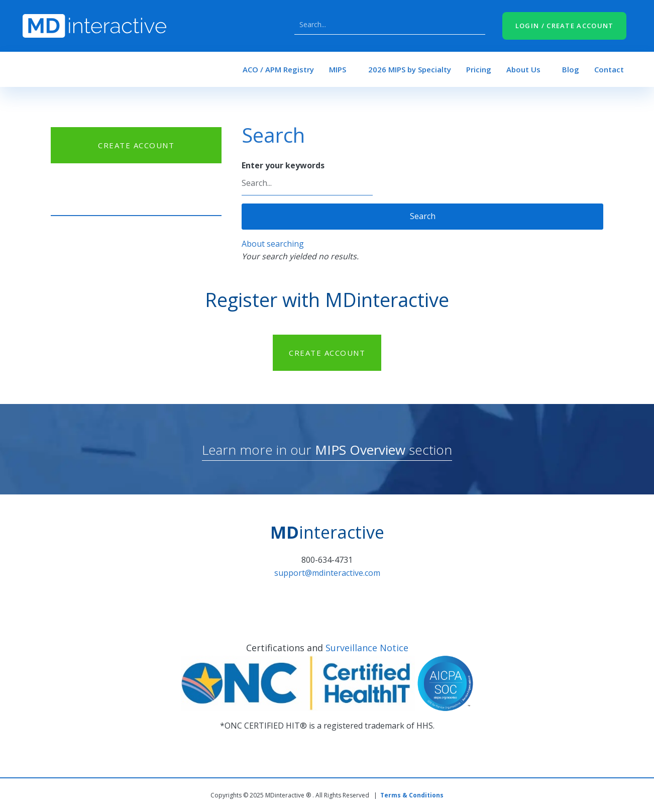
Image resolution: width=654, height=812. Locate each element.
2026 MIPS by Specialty (410, 69)
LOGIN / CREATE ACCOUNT (565, 26)
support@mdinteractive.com (327, 573)
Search (475, 25)
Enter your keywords (283, 165)
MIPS (338, 69)
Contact (609, 69)
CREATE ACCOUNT (136, 145)
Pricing (479, 69)
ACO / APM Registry (278, 69)
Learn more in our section (327, 450)
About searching (273, 244)
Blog (571, 69)
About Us (523, 69)
